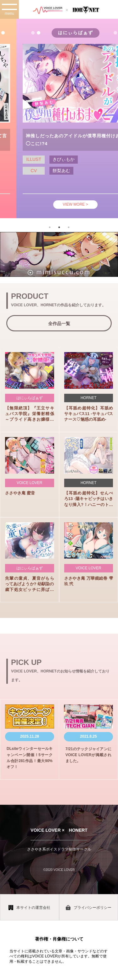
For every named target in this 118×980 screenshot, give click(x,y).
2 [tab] (59, 227)
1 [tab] (50, 227)
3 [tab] (69, 227)
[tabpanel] (59, 119)
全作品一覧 (59, 324)
